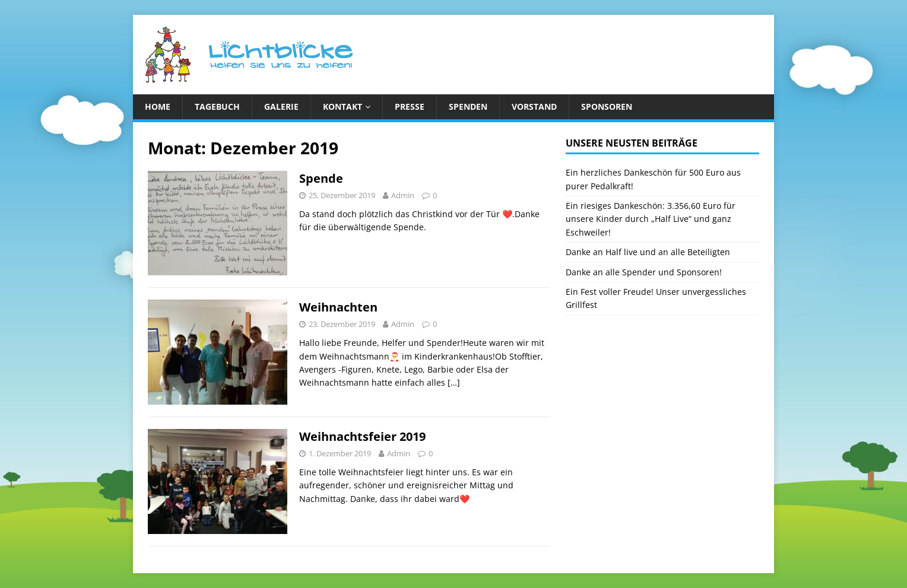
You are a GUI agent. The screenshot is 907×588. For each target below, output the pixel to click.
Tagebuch (217, 107)
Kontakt (342, 107)
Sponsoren (607, 107)
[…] (454, 382)
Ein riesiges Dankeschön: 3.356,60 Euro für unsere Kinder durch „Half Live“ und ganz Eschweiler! (651, 219)
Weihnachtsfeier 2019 (362, 436)
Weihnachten (338, 307)
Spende (321, 178)
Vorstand (534, 107)
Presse (410, 107)
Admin (403, 195)
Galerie (281, 107)
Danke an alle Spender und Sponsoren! (644, 272)
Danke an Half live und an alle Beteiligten (648, 252)
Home (158, 107)
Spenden (468, 107)
